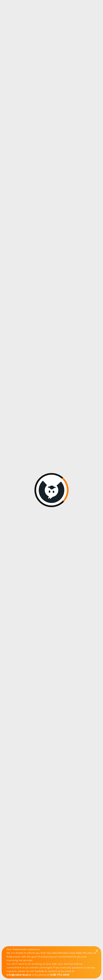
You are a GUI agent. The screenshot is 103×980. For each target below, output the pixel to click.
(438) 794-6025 (60, 975)
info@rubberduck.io (19, 975)
